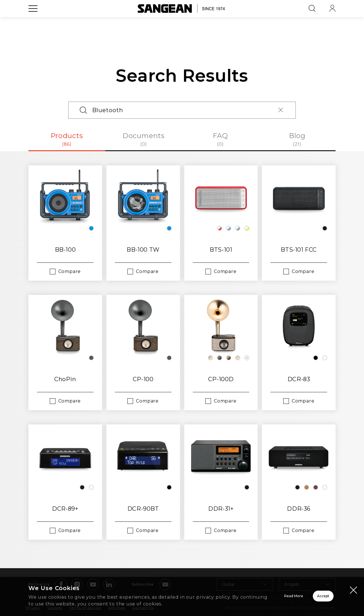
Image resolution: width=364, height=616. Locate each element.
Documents (144, 140)
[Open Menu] (33, 21)
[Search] (182, 110)
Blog (297, 140)
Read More (222, 593)
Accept (303, 593)
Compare (70, 271)
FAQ (220, 140)
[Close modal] (353, 583)
